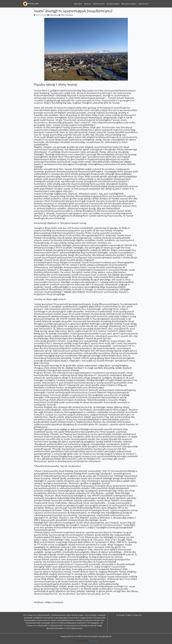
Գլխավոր (78, 4)
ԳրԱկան (87, 4)
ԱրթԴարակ (143, 4)
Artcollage (93, 641)
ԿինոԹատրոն (99, 4)
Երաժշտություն (113, 4)
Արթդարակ (53, 15)
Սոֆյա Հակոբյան (67, 15)
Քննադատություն (129, 4)
